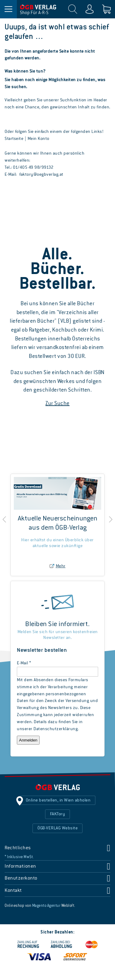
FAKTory (58, 814)
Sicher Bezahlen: (57, 932)
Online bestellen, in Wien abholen (58, 800)
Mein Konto (38, 139)
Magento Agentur (46, 906)
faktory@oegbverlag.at (41, 175)
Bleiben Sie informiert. (57, 624)
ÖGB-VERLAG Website (57, 828)
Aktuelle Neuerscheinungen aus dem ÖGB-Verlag (58, 523)
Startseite (14, 139)
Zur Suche (57, 404)
